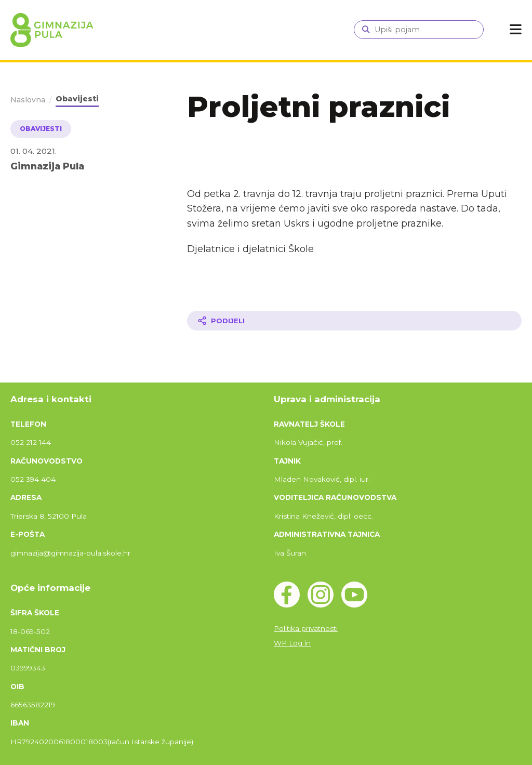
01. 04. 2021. (34, 151)
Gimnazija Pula (47, 166)
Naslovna (28, 100)
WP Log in (292, 643)
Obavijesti (77, 99)
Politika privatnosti (306, 628)
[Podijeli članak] (354, 321)
